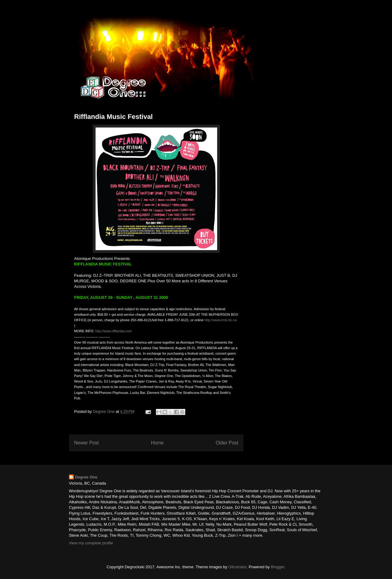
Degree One (86, 477)
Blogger (277, 567)
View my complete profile (91, 543)
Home (157, 443)
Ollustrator (237, 567)
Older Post (227, 443)
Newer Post (87, 443)
